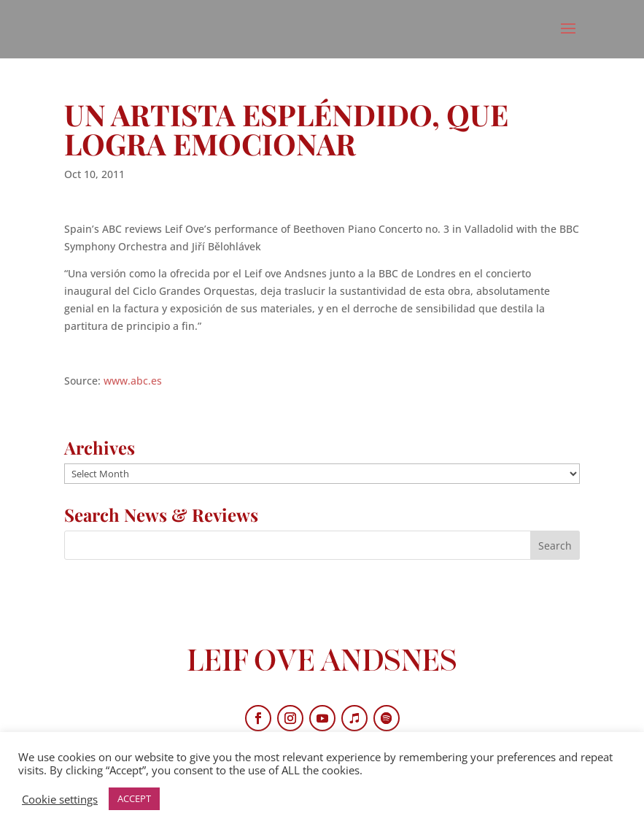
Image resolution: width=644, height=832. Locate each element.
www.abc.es (133, 381)
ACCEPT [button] (134, 798)
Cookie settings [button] (60, 799)
